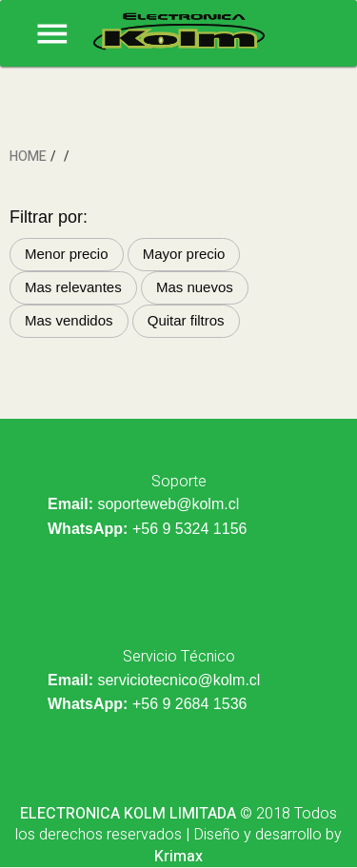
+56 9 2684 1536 (190, 704)
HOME (28, 157)
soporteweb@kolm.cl (168, 504)
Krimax (178, 857)
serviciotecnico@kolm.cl (178, 680)
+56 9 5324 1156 (190, 529)
